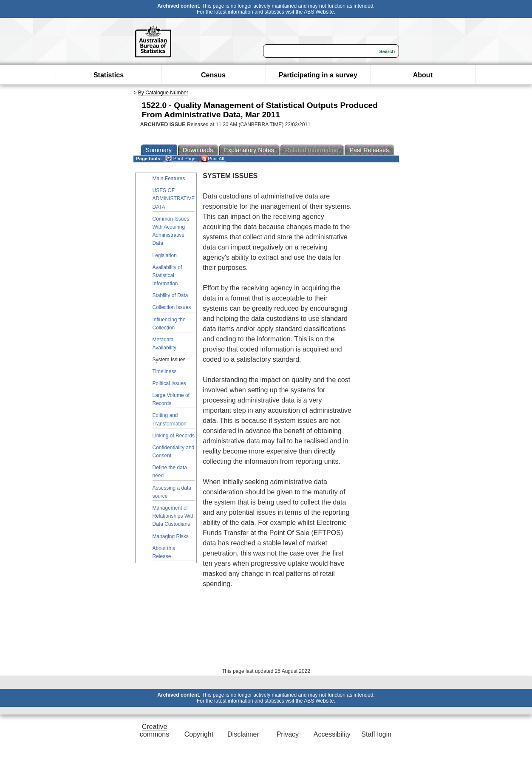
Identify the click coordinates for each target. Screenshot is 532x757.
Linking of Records (174, 436)
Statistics (109, 75)
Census (213, 75)
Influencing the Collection (169, 324)
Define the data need (170, 472)
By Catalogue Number (163, 93)
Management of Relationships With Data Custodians (174, 516)
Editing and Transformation (170, 419)
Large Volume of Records (171, 399)
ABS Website (319, 12)
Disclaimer (243, 734)
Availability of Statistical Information (167, 275)
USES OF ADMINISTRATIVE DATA (174, 198)
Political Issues (169, 383)
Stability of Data (170, 295)
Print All (212, 159)
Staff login (376, 734)
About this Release (164, 552)
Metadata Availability (164, 344)
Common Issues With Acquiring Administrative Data (171, 231)
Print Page (180, 159)
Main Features (169, 179)
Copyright (199, 734)
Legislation (165, 255)
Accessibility (332, 734)
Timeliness (165, 371)
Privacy (288, 734)
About (423, 75)
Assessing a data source (172, 492)
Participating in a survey (318, 75)
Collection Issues (172, 307)
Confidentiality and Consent (174, 452)
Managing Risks (171, 536)
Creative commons (154, 730)
